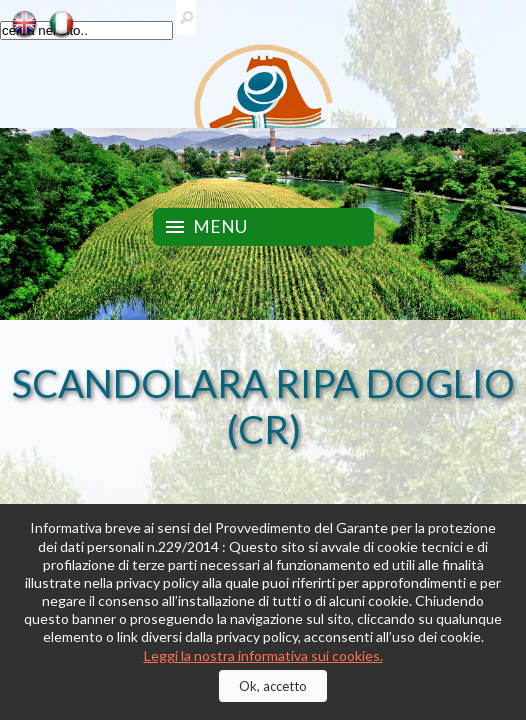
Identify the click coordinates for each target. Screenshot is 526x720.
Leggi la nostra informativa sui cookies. (263, 655)
